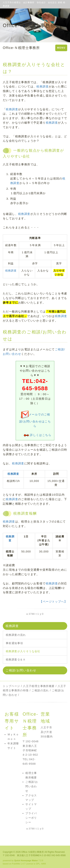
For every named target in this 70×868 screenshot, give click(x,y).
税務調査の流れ (16, 635)
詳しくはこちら (41, 435)
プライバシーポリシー (31, 818)
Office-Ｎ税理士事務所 (21, 48)
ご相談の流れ (40, 690)
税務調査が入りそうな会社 (23, 651)
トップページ (11, 686)
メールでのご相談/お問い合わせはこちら (35, 420)
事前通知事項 (14, 643)
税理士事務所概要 (43, 686)
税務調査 (43, 86)
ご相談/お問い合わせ (21, 670)
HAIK (44, 864)
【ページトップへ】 (53, 601)
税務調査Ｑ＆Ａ (16, 660)
